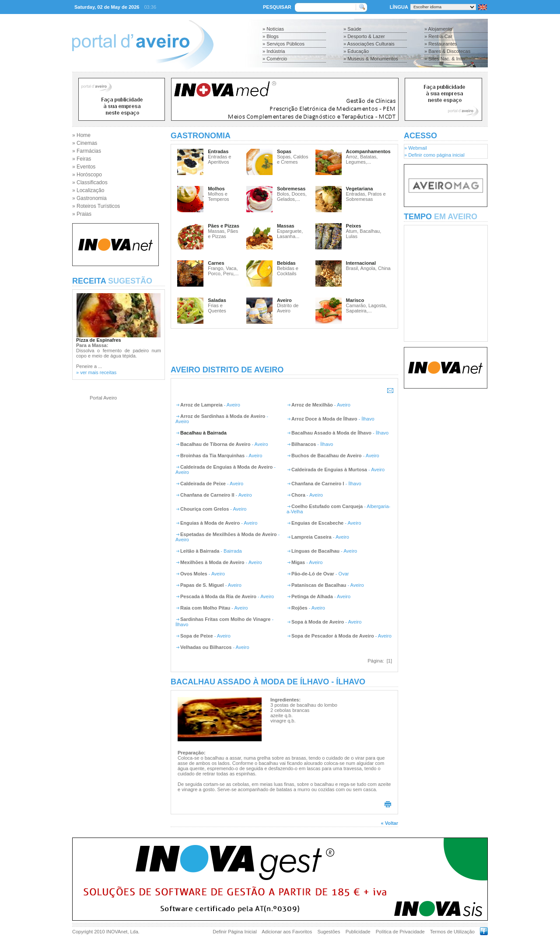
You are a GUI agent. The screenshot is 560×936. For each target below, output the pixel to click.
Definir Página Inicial (234, 932)
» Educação (356, 51)
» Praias (82, 214)
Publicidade (358, 932)
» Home (81, 135)
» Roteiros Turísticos (96, 206)
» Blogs (271, 36)
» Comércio (275, 59)
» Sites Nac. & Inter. (446, 59)
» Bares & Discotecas (447, 51)
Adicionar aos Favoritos (287, 932)
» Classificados (90, 182)
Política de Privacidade (400, 932)
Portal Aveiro (103, 398)
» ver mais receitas (96, 372)
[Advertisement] (284, 347)
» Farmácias (87, 151)
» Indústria (274, 51)
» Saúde (352, 29)
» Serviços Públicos (283, 44)
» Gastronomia (89, 198)
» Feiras (82, 159)
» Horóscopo (87, 175)
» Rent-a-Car (438, 36)
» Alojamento (438, 29)
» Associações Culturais (369, 44)
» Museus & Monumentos (371, 59)
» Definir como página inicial (434, 155)
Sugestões (329, 932)
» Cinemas (85, 143)
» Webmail (416, 148)
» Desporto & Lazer (364, 36)
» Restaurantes (441, 44)
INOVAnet (117, 932)
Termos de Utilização (452, 932)
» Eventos (84, 167)
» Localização (88, 190)
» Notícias (273, 29)
